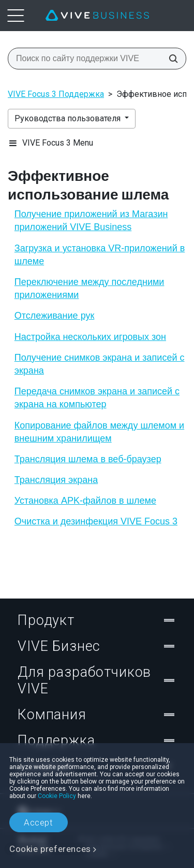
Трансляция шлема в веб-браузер (88, 459)
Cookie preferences (50, 849)
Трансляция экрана (56, 480)
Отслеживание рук (55, 316)
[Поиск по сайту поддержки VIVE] (170, 59)
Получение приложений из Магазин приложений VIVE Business (91, 220)
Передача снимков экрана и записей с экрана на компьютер (97, 398)
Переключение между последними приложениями (89, 288)
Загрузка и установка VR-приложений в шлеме (100, 255)
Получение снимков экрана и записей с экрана (100, 364)
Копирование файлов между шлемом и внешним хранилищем (99, 432)
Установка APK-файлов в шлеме (85, 501)
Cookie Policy (57, 796)
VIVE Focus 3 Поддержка (56, 94)
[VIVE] (97, 16)
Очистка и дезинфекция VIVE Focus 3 (96, 521)
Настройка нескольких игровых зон (90, 337)
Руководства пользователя (69, 118)
